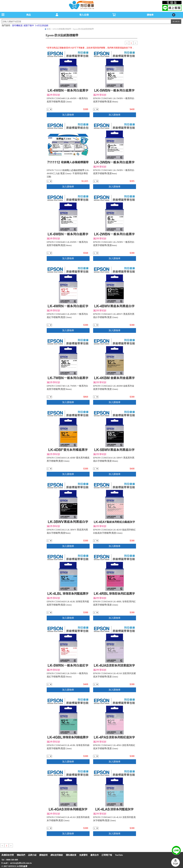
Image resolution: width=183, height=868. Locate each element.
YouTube (119, 855)
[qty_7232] (49, 181)
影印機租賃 (17, 26)
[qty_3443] (49, 613)
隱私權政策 (71, 855)
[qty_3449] (49, 828)
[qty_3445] (96, 613)
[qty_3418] (96, 253)
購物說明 (43, 855)
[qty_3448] (96, 325)
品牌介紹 (32, 855)
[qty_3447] (49, 469)
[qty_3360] (96, 109)
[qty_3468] (49, 397)
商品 (29, 15)
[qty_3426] (49, 684)
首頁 (49, 29)
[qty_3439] (96, 397)
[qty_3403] (49, 541)
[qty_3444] (49, 756)
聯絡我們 (21, 855)
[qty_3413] (96, 181)
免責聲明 (83, 855)
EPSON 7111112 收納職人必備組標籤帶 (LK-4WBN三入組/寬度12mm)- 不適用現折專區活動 (68, 173)
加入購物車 (68, 115)
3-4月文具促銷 (42, 26)
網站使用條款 (57, 855)
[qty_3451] (96, 828)
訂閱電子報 (107, 855)
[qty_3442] (96, 541)
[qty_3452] (96, 756)
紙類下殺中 (29, 26)
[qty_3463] (49, 325)
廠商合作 (95, 855)
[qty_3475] (96, 469)
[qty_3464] (49, 109)
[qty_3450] (96, 684)
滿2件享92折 (53, 95)
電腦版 (172, 3)
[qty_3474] (49, 253)
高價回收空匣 (8, 855)
